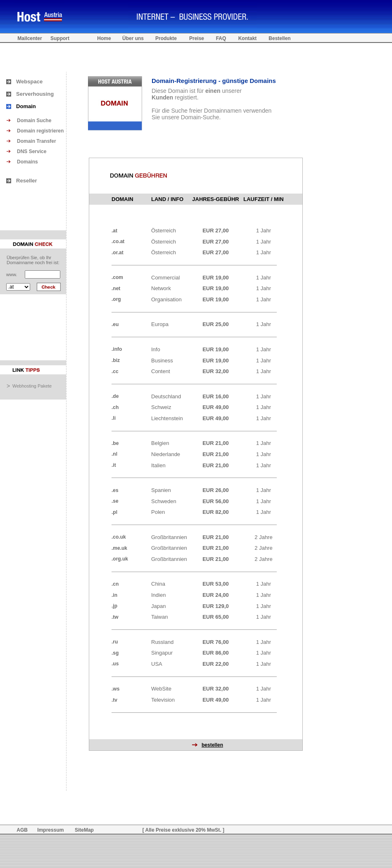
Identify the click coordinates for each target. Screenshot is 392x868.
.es (115, 490)
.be (115, 443)
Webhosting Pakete (32, 386)
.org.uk (120, 559)
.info (117, 349)
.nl (114, 454)
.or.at (118, 253)
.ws (115, 689)
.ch (115, 407)
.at (114, 231)
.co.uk (119, 537)
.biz (116, 360)
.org (116, 299)
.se (115, 501)
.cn (115, 584)
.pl (114, 512)
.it (114, 465)
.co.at (118, 241)
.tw (115, 617)
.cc (115, 371)
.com (117, 277)
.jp (114, 606)
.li (114, 418)
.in (114, 595)
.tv (114, 700)
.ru (115, 642)
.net (116, 289)
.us (115, 664)
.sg (115, 653)
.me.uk (119, 548)
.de (115, 396)
